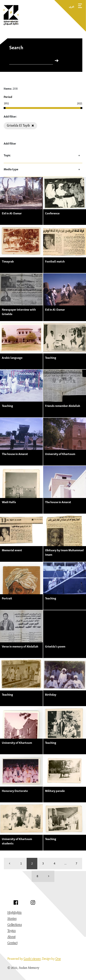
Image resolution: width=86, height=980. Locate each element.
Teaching (51, 358)
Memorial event (12, 550)
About (11, 937)
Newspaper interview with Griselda (19, 312)
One (58, 959)
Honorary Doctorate (15, 791)
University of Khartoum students (17, 841)
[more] (49, 876)
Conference (52, 213)
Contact (12, 943)
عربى (72, 6)
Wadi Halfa (9, 502)
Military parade (55, 791)
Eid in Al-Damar (12, 213)
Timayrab (8, 261)
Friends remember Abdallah (63, 406)
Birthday (51, 695)
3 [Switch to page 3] (43, 863)
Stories (12, 919)
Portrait (7, 598)
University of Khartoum (60, 454)
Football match (55, 261)
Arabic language (12, 358)
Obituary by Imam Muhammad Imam (64, 552)
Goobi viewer (32, 959)
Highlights (15, 913)
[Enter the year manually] (11, 103)
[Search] (31, 61)
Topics (12, 931)
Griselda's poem (55, 646)
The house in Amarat (15, 454)
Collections (15, 925)
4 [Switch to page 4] (54, 863)
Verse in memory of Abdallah (20, 646)
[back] (10, 864)
